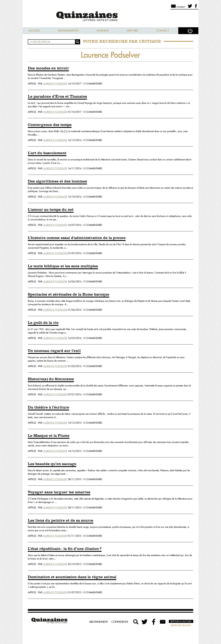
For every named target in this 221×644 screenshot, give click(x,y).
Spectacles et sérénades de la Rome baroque (69, 295)
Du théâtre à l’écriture (48, 408)
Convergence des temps (50, 125)
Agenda (103, 31)
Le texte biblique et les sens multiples (63, 266)
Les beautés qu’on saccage (52, 464)
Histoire (133, 31)
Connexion (120, 622)
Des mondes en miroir (48, 68)
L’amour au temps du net (51, 210)
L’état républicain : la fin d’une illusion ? (65, 549)
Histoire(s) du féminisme (51, 379)
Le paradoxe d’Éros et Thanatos (57, 97)
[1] (66, 131)
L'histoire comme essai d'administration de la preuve (77, 238)
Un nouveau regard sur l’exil (54, 351)
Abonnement (99, 622)
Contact (163, 31)
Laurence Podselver (55, 84)
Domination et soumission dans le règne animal (72, 577)
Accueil (34, 31)
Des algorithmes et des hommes (57, 181)
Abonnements (68, 31)
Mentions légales (181, 625)
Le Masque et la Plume (49, 436)
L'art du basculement (47, 153)
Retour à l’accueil (181, 621)
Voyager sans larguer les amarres (59, 492)
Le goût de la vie (43, 323)
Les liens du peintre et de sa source (61, 521)
